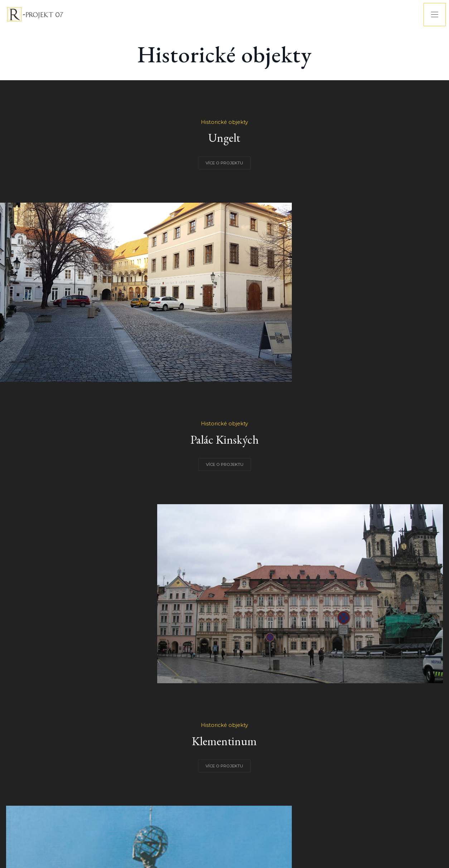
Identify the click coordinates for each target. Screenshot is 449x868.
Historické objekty (93, 150)
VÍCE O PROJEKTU (94, 191)
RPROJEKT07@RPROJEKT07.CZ (242, 834)
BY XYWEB (316, 834)
